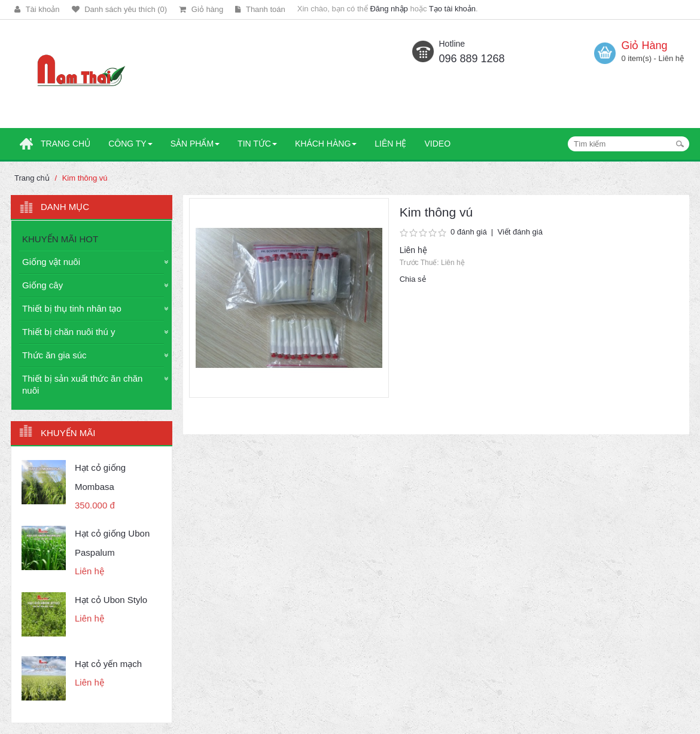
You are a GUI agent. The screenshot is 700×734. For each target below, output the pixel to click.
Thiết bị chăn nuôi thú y (69, 332)
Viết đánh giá (520, 232)
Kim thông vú (85, 178)
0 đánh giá (469, 232)
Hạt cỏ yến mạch (108, 664)
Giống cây (42, 285)
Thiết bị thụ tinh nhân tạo (72, 308)
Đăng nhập (389, 9)
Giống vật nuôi (51, 262)
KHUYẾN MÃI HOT (60, 239)
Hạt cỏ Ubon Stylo (111, 600)
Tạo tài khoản (452, 9)
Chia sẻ (413, 279)
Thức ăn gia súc (54, 355)
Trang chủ (32, 178)
